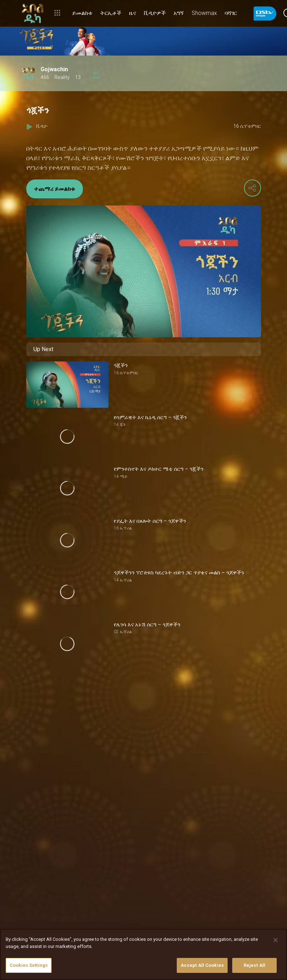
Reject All (254, 965)
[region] (143, 954)
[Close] (276, 940)
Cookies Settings (29, 965)
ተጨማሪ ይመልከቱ (55, 189)
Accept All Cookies (202, 965)
